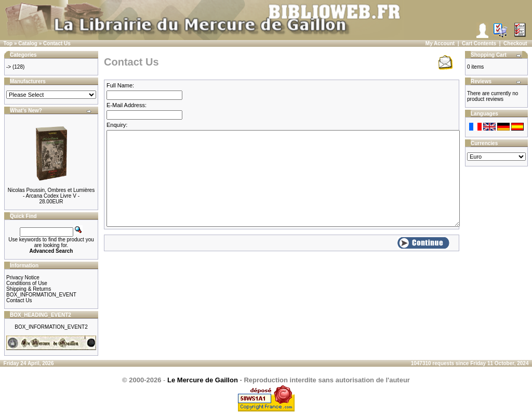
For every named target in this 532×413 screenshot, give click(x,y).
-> (9, 67)
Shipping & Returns (29, 289)
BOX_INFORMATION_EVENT (41, 295)
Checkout (515, 43)
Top (8, 43)
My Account (440, 43)
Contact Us (57, 43)
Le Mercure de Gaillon (203, 380)
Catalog (28, 43)
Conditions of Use (27, 283)
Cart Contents (479, 43)
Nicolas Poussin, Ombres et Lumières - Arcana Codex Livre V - (51, 193)
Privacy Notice (23, 278)
